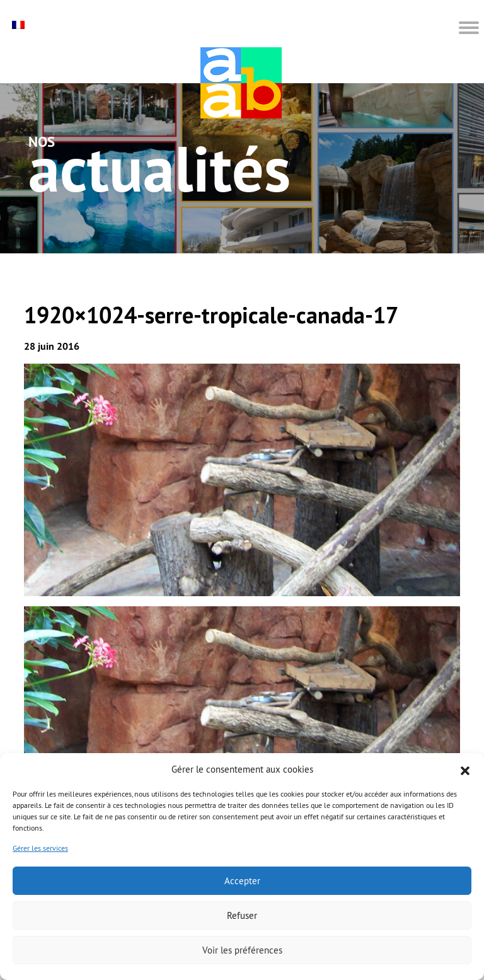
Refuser (242, 915)
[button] (465, 770)
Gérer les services (40, 848)
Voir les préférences (242, 950)
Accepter (242, 881)
